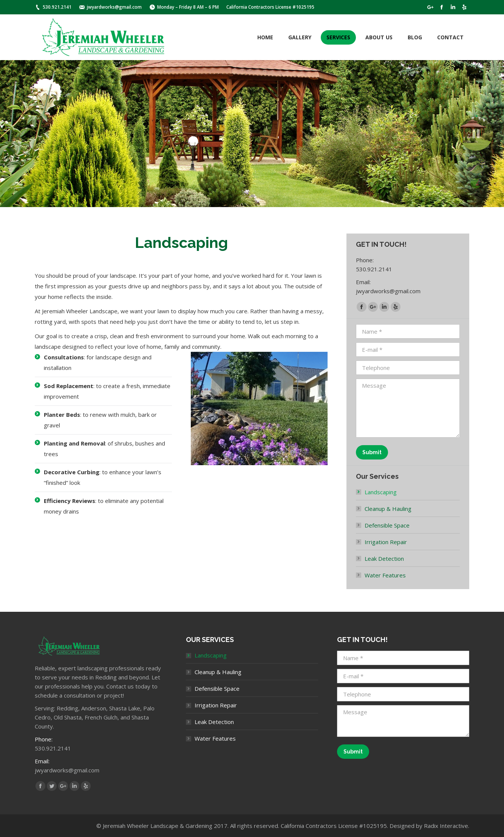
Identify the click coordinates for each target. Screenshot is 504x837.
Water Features (385, 575)
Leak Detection (384, 559)
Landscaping (381, 492)
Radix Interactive (446, 826)
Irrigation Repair (386, 542)
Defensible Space (387, 525)
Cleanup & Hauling (388, 509)
